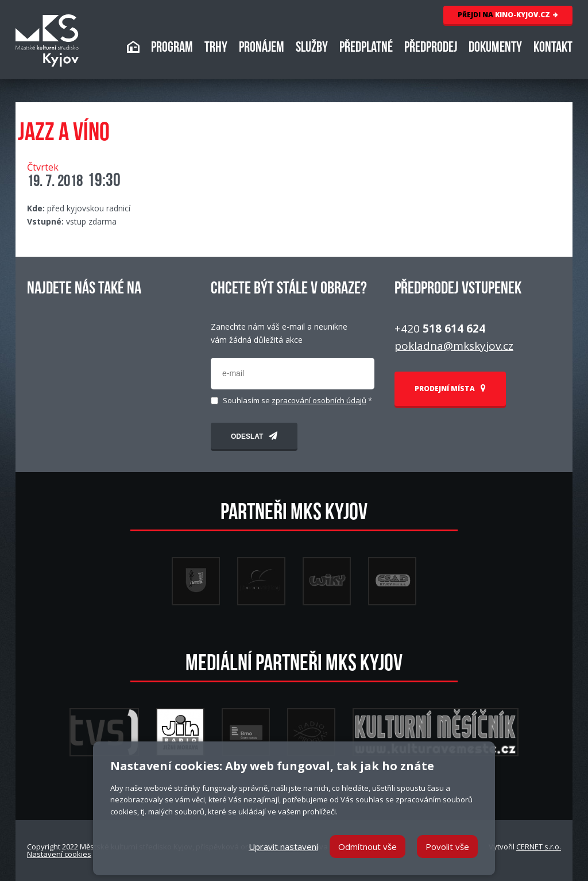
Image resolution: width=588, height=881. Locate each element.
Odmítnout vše (367, 847)
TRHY (216, 49)
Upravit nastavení (283, 847)
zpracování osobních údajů (319, 400)
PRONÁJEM (262, 49)
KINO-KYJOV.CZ (508, 15)
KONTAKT (553, 49)
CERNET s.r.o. (539, 847)
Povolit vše (447, 847)
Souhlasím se (297, 401)
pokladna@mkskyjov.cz (454, 346)
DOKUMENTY (495, 49)
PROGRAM (172, 49)
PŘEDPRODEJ (431, 49)
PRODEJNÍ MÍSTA (450, 389)
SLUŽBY (312, 49)
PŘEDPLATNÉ (366, 49)
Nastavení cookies (59, 854)
